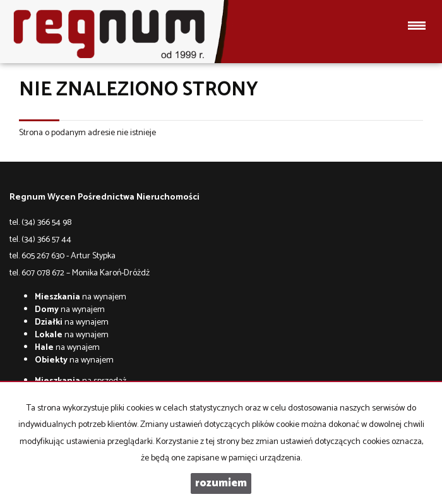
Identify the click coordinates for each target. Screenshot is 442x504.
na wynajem (81, 297)
